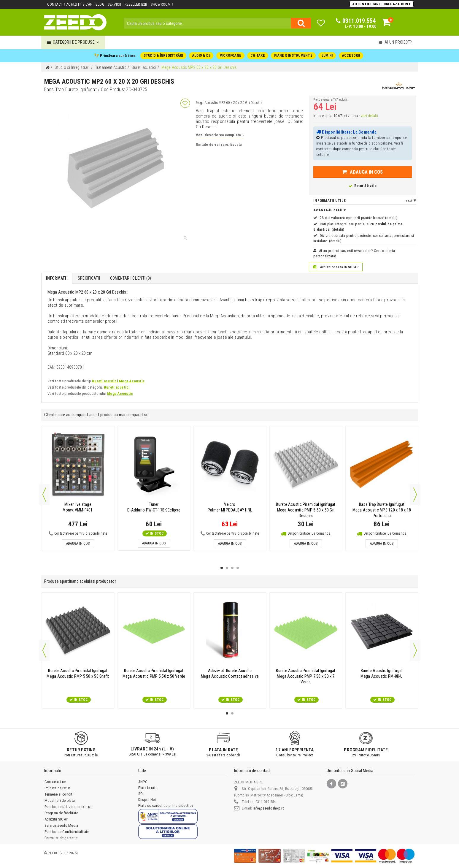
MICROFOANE (230, 56)
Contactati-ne (55, 782)
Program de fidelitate (61, 813)
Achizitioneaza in (336, 267)
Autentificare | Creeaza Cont (382, 4)
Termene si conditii (60, 794)
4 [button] (238, 568)
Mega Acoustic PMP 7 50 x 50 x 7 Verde (306, 676)
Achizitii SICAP (79, 4)
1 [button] (222, 568)
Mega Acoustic (120, 393)
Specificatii (89, 278)
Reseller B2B (136, 4)
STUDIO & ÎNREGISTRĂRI (163, 56)
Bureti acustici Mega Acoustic (118, 381)
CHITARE (258, 56)
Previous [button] (44, 495)
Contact (55, 4)
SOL (142, 794)
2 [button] (227, 568)
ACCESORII (351, 56)
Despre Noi (147, 800)
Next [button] (415, 495)
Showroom (161, 4)
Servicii (115, 4)
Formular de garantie (61, 838)
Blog (100, 4)
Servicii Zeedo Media (61, 825)
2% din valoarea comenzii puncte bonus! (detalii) (359, 218)
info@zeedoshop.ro (269, 808)
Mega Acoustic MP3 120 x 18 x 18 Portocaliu (382, 510)
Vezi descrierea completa (220, 135)
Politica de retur (57, 788)
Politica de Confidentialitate (67, 832)
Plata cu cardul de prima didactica (166, 806)
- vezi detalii (369, 116)
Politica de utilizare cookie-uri (69, 807)
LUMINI (327, 56)
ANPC (143, 782)
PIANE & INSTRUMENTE (293, 56)
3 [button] (232, 568)
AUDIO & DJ (201, 56)
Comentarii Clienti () (131, 278)
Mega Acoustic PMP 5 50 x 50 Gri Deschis (306, 510)
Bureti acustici (117, 387)
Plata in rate (148, 788)
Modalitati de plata (60, 800)
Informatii (57, 278)
